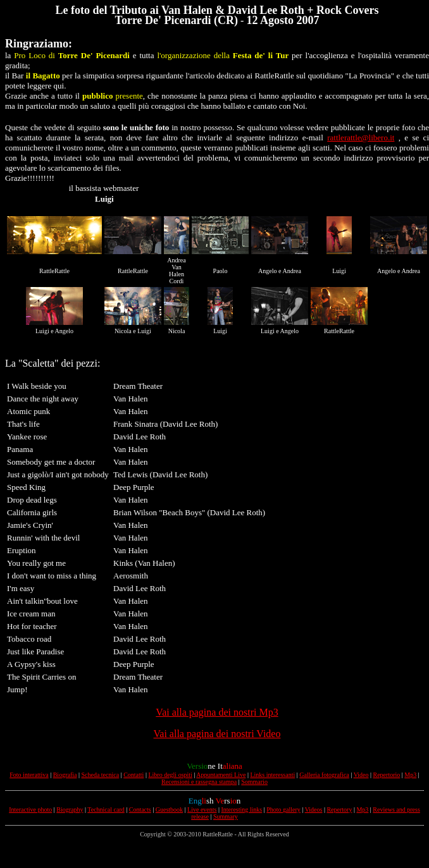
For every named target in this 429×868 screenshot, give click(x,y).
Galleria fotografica (324, 775)
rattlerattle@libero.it (361, 138)
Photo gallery (283, 810)
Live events (202, 810)
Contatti (134, 775)
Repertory (339, 810)
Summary (226, 816)
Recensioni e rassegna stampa (199, 782)
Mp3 (410, 775)
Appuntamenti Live (221, 775)
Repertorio (387, 775)
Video (361, 775)
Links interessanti (272, 775)
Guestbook (169, 810)
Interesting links (242, 810)
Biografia (65, 775)
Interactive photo (30, 810)
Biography (70, 810)
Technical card (106, 810)
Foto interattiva (29, 775)
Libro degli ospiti (170, 775)
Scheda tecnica (100, 775)
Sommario (254, 782)
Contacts (140, 810)
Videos (314, 810)
